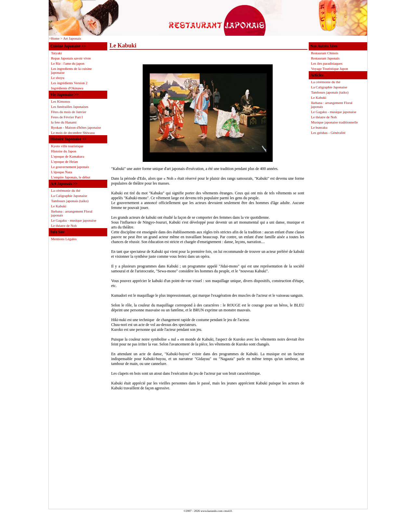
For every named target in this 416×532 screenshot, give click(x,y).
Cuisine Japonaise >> (68, 46)
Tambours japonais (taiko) (330, 92)
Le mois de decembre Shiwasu (73, 133)
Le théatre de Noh (324, 117)
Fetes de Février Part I (67, 117)
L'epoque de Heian (65, 162)
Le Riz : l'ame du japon (68, 63)
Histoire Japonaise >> (68, 139)
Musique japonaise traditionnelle (334, 122)
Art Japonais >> (64, 184)
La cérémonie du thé (326, 82)
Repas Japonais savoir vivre (71, 58)
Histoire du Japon (64, 151)
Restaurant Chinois (325, 53)
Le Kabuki (319, 97)
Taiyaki (56, 53)
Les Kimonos (61, 101)
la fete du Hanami (64, 122)
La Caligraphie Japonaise (329, 87)
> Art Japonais (71, 38)
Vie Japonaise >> (65, 95)
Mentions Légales (64, 239)
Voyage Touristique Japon (330, 69)
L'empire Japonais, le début (71, 177)
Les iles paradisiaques (327, 63)
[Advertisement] (208, 459)
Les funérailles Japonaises (70, 107)
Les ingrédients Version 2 (69, 83)
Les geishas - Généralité (328, 133)
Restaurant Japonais (325, 58)
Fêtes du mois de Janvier (69, 112)
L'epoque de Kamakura (68, 156)
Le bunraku (319, 127)
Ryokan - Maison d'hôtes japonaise (76, 127)
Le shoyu (58, 78)
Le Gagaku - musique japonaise (334, 112)
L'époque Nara (62, 172)
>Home (54, 38)
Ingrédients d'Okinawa (67, 88)
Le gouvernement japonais (70, 167)
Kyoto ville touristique (67, 146)
